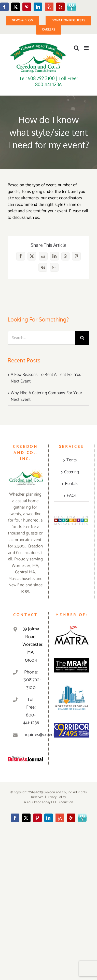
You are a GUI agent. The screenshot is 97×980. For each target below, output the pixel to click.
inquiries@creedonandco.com (31, 735)
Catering (72, 472)
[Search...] (41, 338)
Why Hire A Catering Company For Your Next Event (46, 396)
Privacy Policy (56, 797)
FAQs (72, 496)
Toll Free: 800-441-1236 (31, 711)
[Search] (82, 338)
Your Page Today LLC (42, 802)
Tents (72, 460)
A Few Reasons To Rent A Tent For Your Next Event (47, 378)
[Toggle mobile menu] (87, 48)
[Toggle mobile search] (76, 48)
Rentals (72, 484)
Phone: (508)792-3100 (31, 680)
